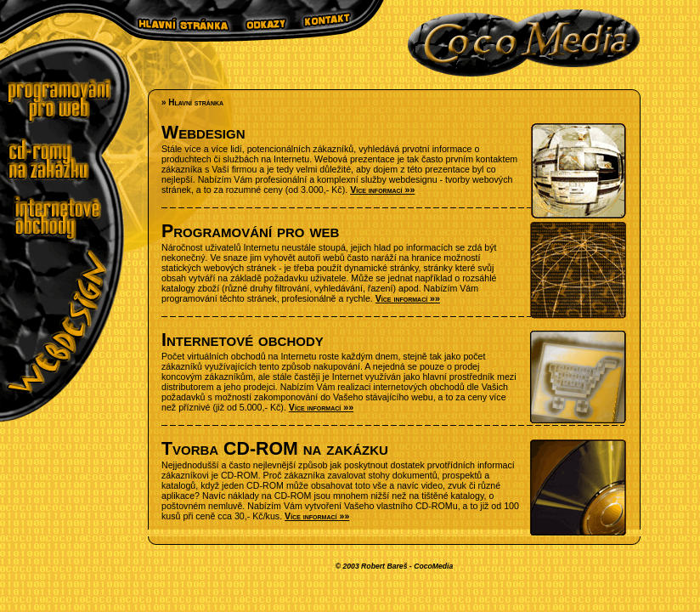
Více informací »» (382, 190)
